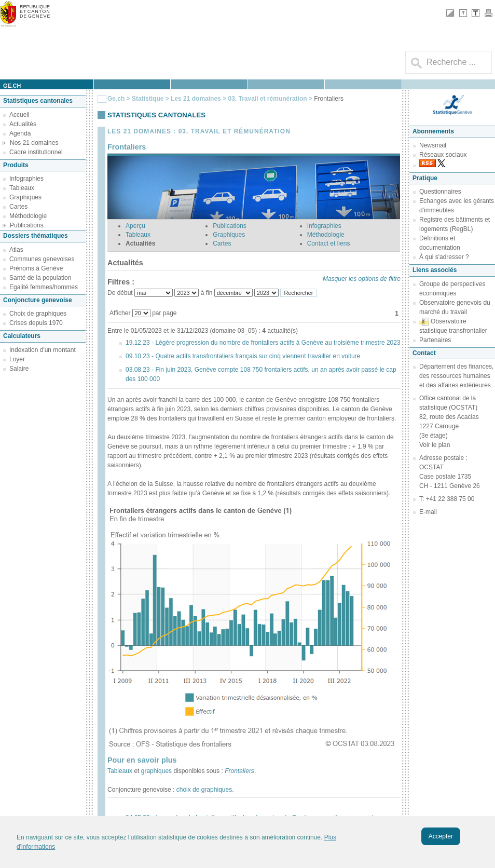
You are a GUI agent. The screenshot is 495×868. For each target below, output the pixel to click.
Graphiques (25, 197)
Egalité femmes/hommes (44, 287)
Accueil (19, 115)
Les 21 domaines (196, 99)
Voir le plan (435, 445)
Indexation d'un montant (43, 350)
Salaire (19, 369)
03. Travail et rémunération (268, 99)
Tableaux (22, 188)
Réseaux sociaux (443, 155)
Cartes (18, 207)
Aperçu (135, 226)
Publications (27, 225)
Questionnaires (440, 192)
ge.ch (12, 86)
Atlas (16, 250)
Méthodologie (28, 216)
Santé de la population (40, 278)
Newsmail (433, 145)
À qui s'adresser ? (444, 257)
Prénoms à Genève (36, 268)
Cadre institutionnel (36, 152)
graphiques (157, 771)
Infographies (26, 179)
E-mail (428, 512)
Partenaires (435, 340)
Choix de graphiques (38, 314)
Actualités (23, 124)
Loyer (17, 359)
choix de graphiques (204, 790)
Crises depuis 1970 (36, 323)
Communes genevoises (42, 259)
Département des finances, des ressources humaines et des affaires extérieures (456, 376)
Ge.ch (116, 99)
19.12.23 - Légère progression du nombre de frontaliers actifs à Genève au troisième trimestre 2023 (263, 343)
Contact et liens (329, 243)
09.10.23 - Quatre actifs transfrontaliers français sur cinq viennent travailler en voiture (243, 356)
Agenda (20, 133)
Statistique (148, 99)
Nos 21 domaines (34, 143)
